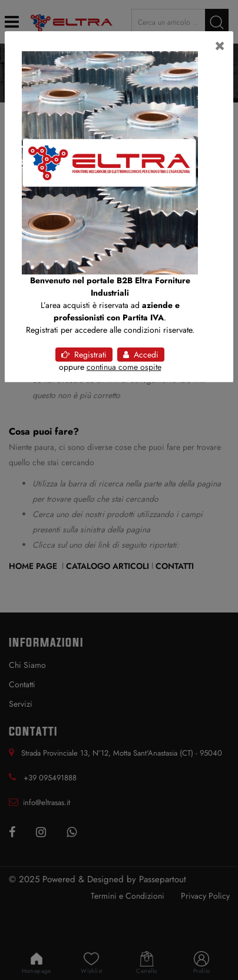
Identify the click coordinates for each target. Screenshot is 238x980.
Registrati (84, 355)
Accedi (141, 355)
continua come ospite (124, 367)
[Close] (220, 46)
